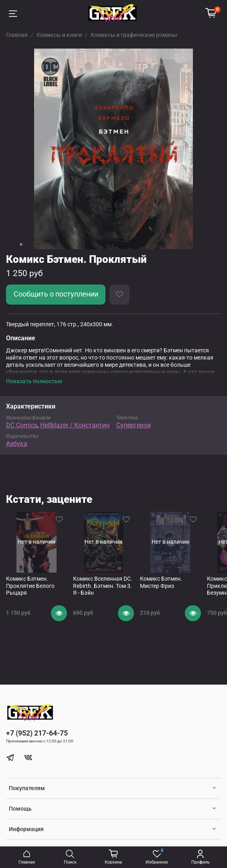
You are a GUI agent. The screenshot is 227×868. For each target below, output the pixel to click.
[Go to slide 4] (38, 244)
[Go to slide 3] (32, 244)
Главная (17, 35)
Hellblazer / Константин (75, 425)
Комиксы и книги (59, 35)
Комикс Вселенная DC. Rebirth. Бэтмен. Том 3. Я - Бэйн (103, 586)
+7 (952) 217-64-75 (37, 733)
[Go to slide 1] (21, 244)
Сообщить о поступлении (56, 294)
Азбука (17, 444)
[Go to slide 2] (27, 244)
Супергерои (134, 425)
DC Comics (22, 425)
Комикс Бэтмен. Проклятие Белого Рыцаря (30, 586)
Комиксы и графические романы (134, 35)
